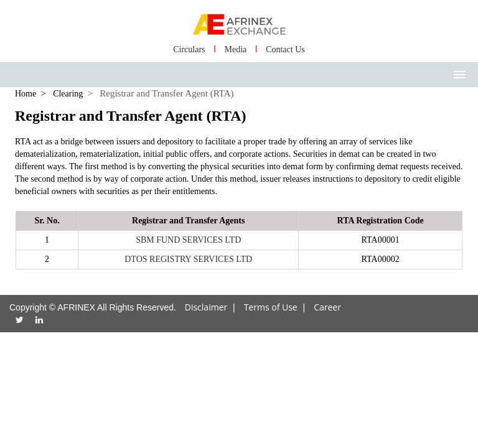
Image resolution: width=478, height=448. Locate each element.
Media (235, 49)
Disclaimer (206, 307)
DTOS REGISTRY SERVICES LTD (188, 259)
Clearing (68, 94)
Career (327, 307)
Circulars (189, 49)
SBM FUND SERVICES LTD (188, 240)
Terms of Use (271, 307)
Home (26, 94)
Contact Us (285, 49)
